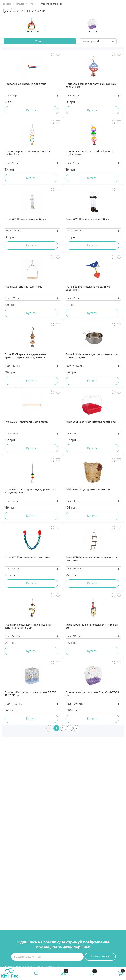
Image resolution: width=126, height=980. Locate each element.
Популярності (90, 41)
